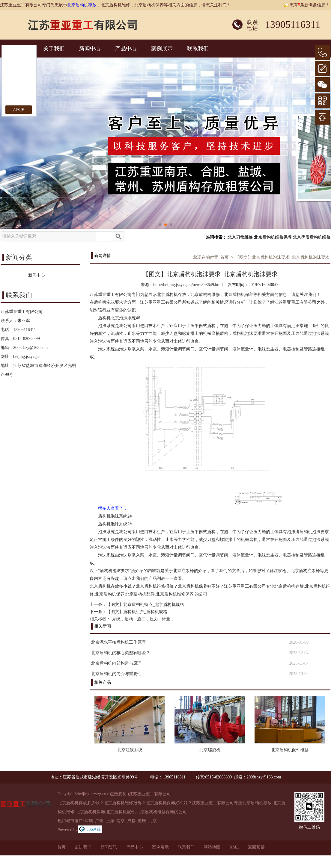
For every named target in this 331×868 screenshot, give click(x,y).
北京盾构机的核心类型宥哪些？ (121, 653)
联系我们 (198, 49)
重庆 (142, 821)
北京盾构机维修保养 (273, 237)
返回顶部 (256, 847)
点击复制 (118, 794)
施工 (141, 619)
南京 (121, 821)
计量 (166, 619)
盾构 (129, 619)
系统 (116, 619)
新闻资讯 (109, 847)
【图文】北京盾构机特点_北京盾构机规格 (145, 605)
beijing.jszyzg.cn (27, 357)
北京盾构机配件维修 (290, 750)
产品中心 (126, 49)
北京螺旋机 (210, 750)
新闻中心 (90, 49)
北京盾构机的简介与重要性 (116, 674)
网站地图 (212, 847)
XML (234, 847)
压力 (154, 619)
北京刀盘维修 (240, 237)
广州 (99, 821)
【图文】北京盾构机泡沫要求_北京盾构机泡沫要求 (282, 257)
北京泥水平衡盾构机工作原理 (118, 642)
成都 (131, 821)
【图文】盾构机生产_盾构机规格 (137, 612)
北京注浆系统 (130, 750)
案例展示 (162, 49)
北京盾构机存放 (82, 5)
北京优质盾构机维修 (312, 237)
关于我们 (54, 49)
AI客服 (19, 110)
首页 (225, 257)
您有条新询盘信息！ (307, 5)
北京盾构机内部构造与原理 (116, 663)
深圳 (89, 821)
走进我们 (83, 847)
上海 (110, 821)
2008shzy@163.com (30, 348)
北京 (153, 821)
